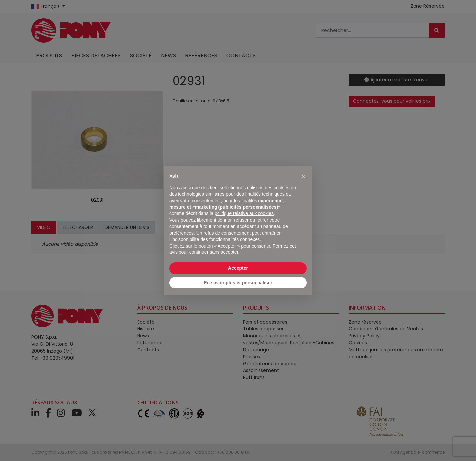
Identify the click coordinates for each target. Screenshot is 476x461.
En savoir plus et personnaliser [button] (238, 283)
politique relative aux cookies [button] (244, 213)
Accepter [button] (238, 268)
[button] (303, 176)
